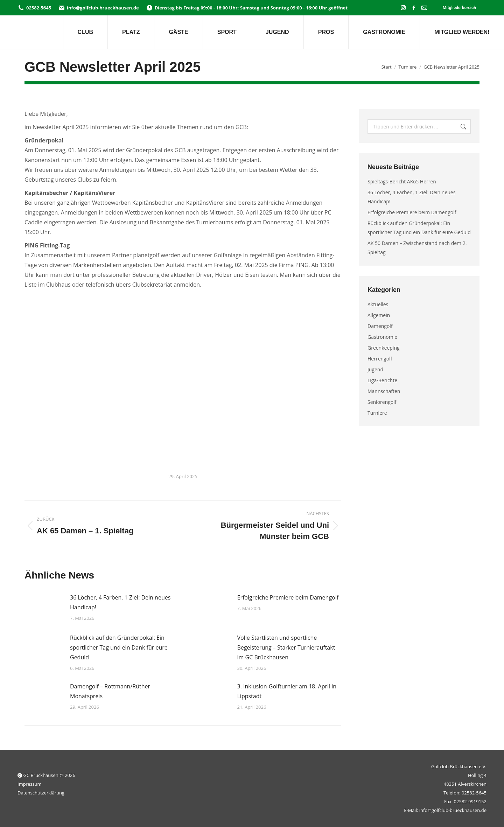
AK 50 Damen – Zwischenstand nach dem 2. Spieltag (417, 248)
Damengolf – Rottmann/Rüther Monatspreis (110, 691)
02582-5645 (34, 8)
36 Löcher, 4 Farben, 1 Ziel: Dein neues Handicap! (120, 602)
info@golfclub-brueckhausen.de (99, 8)
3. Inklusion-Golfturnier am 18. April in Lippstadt (287, 691)
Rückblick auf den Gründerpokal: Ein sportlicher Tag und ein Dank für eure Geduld (119, 647)
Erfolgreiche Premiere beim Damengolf (288, 597)
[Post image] (44, 608)
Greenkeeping (384, 348)
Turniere (377, 413)
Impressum (30, 784)
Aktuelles (378, 304)
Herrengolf (380, 359)
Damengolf (380, 326)
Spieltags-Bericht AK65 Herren (402, 181)
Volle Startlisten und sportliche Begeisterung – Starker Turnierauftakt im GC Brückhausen (286, 647)
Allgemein (379, 315)
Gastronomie (382, 337)
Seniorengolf (382, 402)
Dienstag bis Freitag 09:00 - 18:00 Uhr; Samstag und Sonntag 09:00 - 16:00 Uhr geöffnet (247, 8)
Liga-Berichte (382, 380)
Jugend (375, 369)
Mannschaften (384, 391)
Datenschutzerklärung (41, 793)
